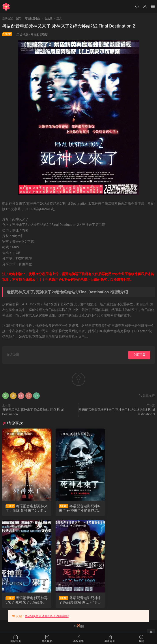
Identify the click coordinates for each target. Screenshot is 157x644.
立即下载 (139, 355)
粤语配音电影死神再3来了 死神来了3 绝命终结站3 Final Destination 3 (131, 508)
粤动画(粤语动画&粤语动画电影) (47, 616)
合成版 (24, 34)
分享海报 (147, 396)
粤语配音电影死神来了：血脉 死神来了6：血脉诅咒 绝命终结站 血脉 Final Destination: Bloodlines (26, 508)
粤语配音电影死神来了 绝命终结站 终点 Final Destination (26, 600)
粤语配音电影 (39, 34)
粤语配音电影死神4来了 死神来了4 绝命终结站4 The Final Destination (78, 508)
